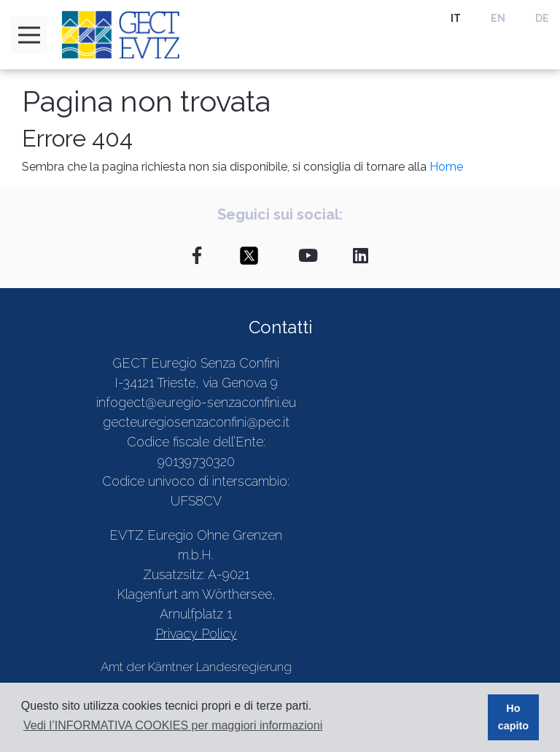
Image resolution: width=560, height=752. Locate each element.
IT (456, 18)
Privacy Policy (196, 633)
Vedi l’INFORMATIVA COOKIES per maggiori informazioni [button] (173, 725)
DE (542, 18)
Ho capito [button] (513, 717)
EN (498, 18)
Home (446, 167)
